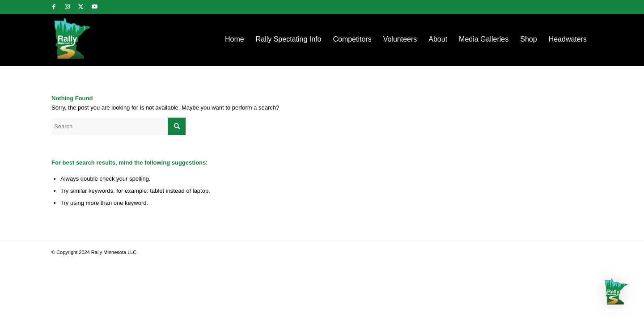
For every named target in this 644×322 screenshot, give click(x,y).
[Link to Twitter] (81, 7)
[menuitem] (235, 39)
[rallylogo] (88, 39)
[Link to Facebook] (54, 7)
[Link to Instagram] (67, 7)
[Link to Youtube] (94, 7)
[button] (616, 293)
